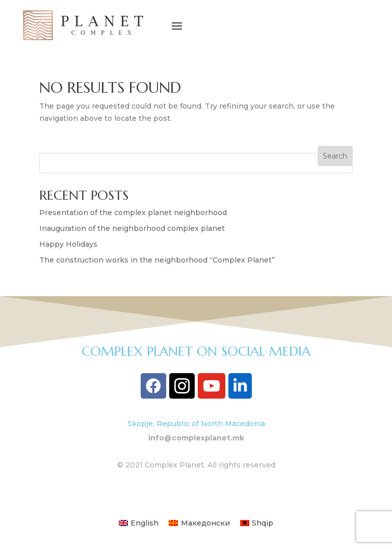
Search (335, 156)
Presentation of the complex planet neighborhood (133, 213)
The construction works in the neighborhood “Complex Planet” (157, 260)
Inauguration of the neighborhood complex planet (132, 228)
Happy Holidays (68, 244)
